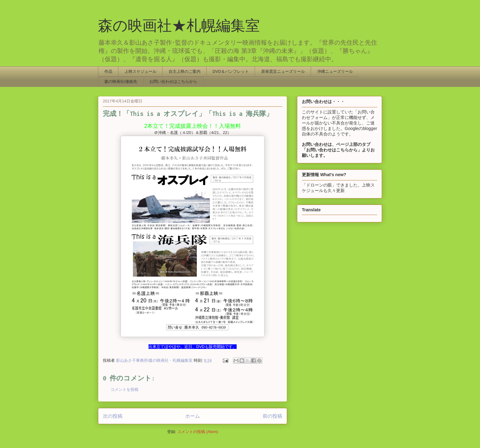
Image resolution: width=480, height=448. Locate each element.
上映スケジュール (141, 71)
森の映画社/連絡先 (121, 81)
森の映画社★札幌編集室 (179, 26)
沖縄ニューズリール (335, 71)
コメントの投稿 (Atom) (198, 432)
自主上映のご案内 (185, 71)
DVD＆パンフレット (231, 71)
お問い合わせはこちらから (173, 81)
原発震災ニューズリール (283, 71)
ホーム (193, 416)
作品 (108, 71)
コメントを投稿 (124, 389)
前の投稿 (272, 416)
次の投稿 (113, 416)
